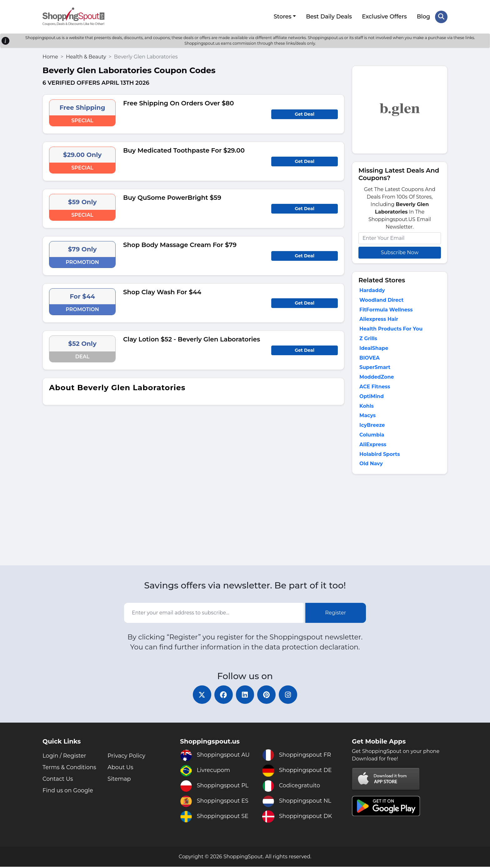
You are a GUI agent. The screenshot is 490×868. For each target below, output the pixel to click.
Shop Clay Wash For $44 (162, 292)
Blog (424, 17)
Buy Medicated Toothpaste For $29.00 (184, 150)
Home (50, 56)
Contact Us (58, 780)
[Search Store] (441, 17)
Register (336, 614)
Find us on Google (68, 792)
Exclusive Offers (384, 17)
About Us (121, 769)
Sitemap (119, 780)
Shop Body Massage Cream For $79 (180, 245)
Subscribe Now (400, 252)
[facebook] (223, 696)
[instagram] (289, 696)
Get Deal (305, 114)
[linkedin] (245, 696)
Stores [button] (282, 17)
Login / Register (65, 757)
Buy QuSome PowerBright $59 (172, 197)
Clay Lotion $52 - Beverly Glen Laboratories (192, 339)
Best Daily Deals (329, 17)
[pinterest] (267, 696)
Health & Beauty (86, 56)
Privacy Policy (127, 757)
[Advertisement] (400, 522)
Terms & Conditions (70, 769)
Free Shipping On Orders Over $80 (179, 103)
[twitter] (201, 696)
